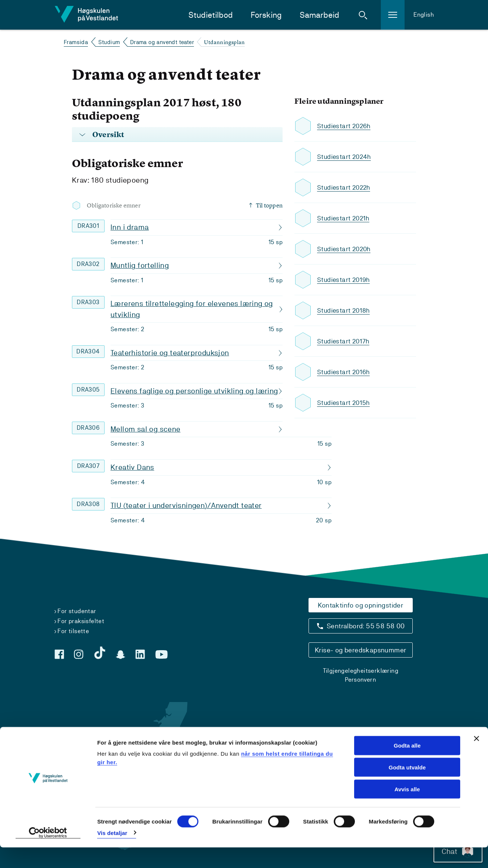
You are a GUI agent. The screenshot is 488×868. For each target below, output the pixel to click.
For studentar (77, 611)
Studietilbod (211, 15)
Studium (109, 42)
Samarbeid (319, 15)
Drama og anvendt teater (162, 42)
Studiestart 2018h (344, 311)
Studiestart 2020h (345, 249)
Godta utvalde (407, 788)
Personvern (360, 680)
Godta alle (407, 766)
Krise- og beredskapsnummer (360, 650)
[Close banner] (477, 759)
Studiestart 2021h (344, 218)
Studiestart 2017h (344, 341)
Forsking (266, 15)
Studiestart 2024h (345, 157)
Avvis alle (407, 810)
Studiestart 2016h (344, 372)
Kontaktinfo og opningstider (360, 605)
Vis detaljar (112, 853)
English (424, 15)
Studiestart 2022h (345, 188)
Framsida (76, 42)
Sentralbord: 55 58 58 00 (366, 626)
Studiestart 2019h (344, 280)
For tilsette (73, 631)
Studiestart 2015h (344, 403)
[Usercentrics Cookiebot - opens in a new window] (48, 854)
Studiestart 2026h (345, 126)
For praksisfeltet (81, 621)
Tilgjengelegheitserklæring (361, 671)
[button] (363, 15)
